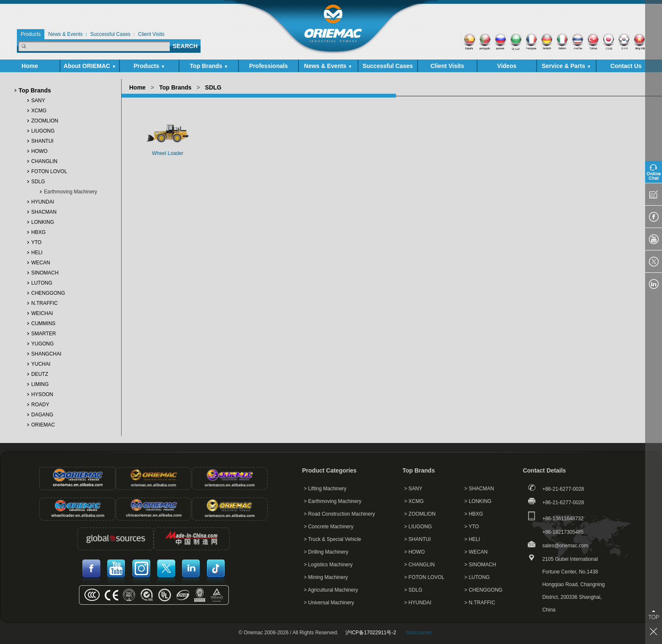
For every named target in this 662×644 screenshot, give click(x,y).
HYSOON (42, 394)
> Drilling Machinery (326, 552)
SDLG (38, 182)
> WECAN (476, 552)
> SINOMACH (480, 565)
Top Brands (209, 66)
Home (30, 66)
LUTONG (42, 283)
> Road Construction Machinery (339, 514)
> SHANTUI (417, 539)
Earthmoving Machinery (71, 192)
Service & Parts (566, 66)
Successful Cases (388, 66)
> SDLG (413, 590)
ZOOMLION (45, 121)
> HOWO (414, 552)
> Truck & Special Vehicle (333, 539)
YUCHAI (41, 364)
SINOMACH (45, 273)
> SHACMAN (479, 489)
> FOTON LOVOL (424, 577)
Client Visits (447, 66)
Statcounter (419, 633)
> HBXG (474, 514)
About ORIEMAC (90, 66)
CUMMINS (43, 323)
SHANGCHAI (46, 354)
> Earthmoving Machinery (333, 501)
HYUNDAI (43, 202)
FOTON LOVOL (49, 171)
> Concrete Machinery (329, 527)
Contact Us (626, 66)
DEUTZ (40, 374)
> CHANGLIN (419, 565)
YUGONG (42, 344)
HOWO (39, 151)
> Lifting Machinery (325, 489)
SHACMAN (44, 212)
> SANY (413, 489)
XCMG (39, 111)
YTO (36, 242)
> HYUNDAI (418, 603)
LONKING (43, 222)
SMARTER (43, 334)
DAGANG (42, 415)
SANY (38, 101)
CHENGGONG (48, 293)
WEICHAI (42, 313)
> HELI (472, 539)
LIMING (40, 384)
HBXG (38, 232)
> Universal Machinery (329, 603)
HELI (37, 253)
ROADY (40, 405)
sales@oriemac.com (565, 546)
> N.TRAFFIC (480, 603)
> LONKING (478, 501)
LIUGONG (43, 131)
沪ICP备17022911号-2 (371, 633)
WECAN (41, 263)
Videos (507, 66)
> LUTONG (477, 577)
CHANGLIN (44, 161)
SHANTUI (42, 141)
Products (149, 66)
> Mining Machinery (326, 577)
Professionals (269, 66)
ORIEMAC (43, 425)
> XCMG (414, 501)
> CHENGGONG (483, 590)
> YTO (472, 527)
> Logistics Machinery (328, 565)
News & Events (328, 66)
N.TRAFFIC (45, 303)
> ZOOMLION (420, 514)
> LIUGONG (418, 527)
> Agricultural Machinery (331, 590)
